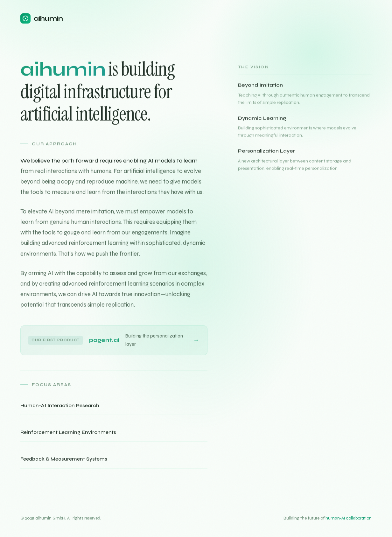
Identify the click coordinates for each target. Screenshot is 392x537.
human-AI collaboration (349, 518)
